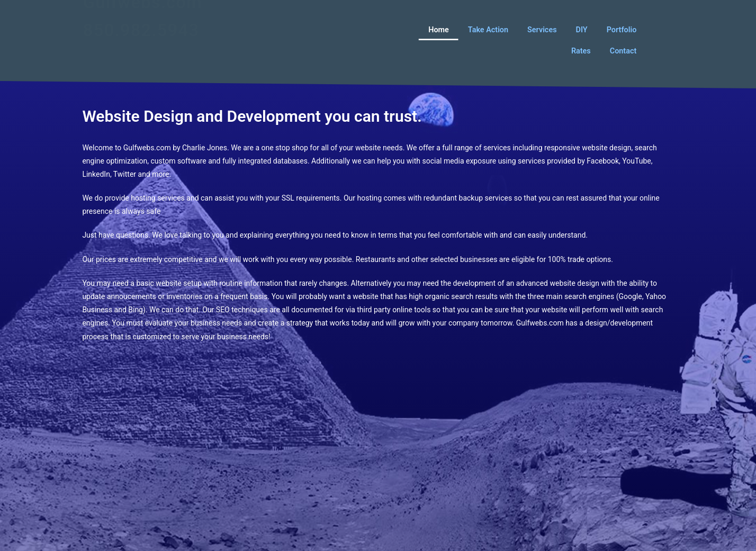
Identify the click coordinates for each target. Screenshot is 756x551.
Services (542, 29)
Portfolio (622, 29)
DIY (581, 29)
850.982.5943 (141, 45)
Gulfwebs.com (143, 17)
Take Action (488, 29)
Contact (623, 51)
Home (439, 29)
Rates (581, 51)
